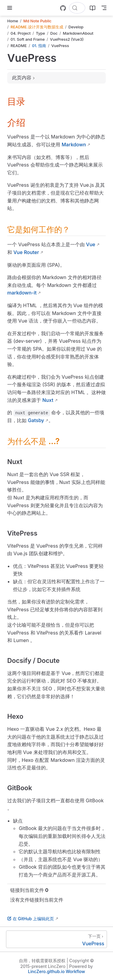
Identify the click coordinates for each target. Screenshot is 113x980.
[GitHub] (63, 8)
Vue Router (26, 252)
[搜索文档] (77, 8)
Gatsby (36, 420)
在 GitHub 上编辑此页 (31, 919)
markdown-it (22, 293)
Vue (91, 244)
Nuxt (48, 400)
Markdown (74, 145)
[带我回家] (21, 8)
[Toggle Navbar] (104, 8)
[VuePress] (56, 939)
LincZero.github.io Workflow (56, 971)
